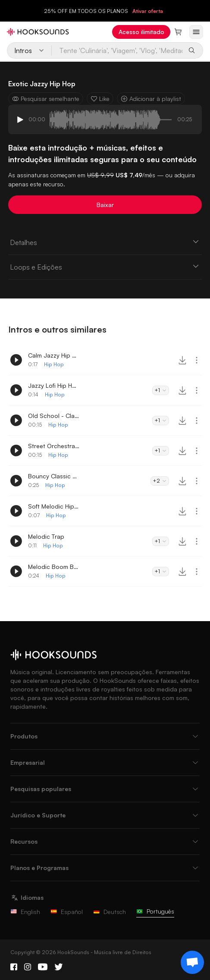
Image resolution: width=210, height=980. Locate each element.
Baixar (105, 205)
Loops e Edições (105, 267)
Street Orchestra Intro (54, 446)
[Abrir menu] (196, 32)
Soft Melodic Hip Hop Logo (54, 506)
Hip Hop (54, 364)
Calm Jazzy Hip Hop (54, 355)
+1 (161, 390)
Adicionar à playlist (151, 99)
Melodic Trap (46, 536)
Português (155, 911)
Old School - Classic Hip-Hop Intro (54, 416)
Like (100, 99)
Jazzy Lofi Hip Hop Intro (54, 385)
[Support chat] (192, 962)
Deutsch (110, 912)
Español (67, 912)
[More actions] (197, 360)
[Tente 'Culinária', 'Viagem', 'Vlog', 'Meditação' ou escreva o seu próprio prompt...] (118, 50)
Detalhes (105, 242)
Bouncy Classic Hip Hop (54, 476)
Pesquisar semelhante (46, 99)
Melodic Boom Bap (54, 567)
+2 (160, 481)
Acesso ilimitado (141, 32)
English (25, 912)
